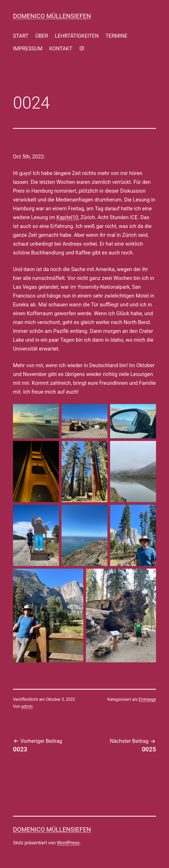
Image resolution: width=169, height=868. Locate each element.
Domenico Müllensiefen (52, 16)
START (21, 36)
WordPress (68, 843)
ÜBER (42, 36)
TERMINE (116, 36)
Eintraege (147, 699)
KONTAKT (61, 49)
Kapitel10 (67, 217)
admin (27, 706)
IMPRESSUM (28, 49)
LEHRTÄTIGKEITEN (77, 36)
